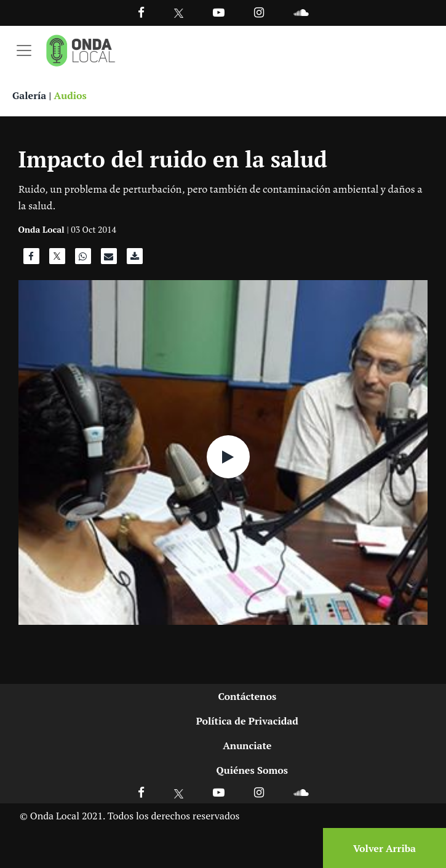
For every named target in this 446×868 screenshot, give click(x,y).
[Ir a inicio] (81, 50)
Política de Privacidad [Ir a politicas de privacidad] (247, 721)
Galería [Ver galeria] (29, 95)
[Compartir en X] (57, 259)
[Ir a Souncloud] (301, 12)
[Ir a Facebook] (141, 792)
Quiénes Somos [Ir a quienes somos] (252, 770)
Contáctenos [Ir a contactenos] (247, 696)
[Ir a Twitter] (179, 13)
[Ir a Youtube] (219, 12)
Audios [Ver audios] (70, 95)
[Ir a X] (179, 792)
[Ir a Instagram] (259, 12)
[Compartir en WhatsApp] (83, 259)
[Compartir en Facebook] (31, 259)
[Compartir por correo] (109, 259)
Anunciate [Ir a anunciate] (247, 745)
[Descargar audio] (135, 259)
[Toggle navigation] (24, 50)
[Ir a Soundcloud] (301, 792)
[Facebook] (141, 12)
